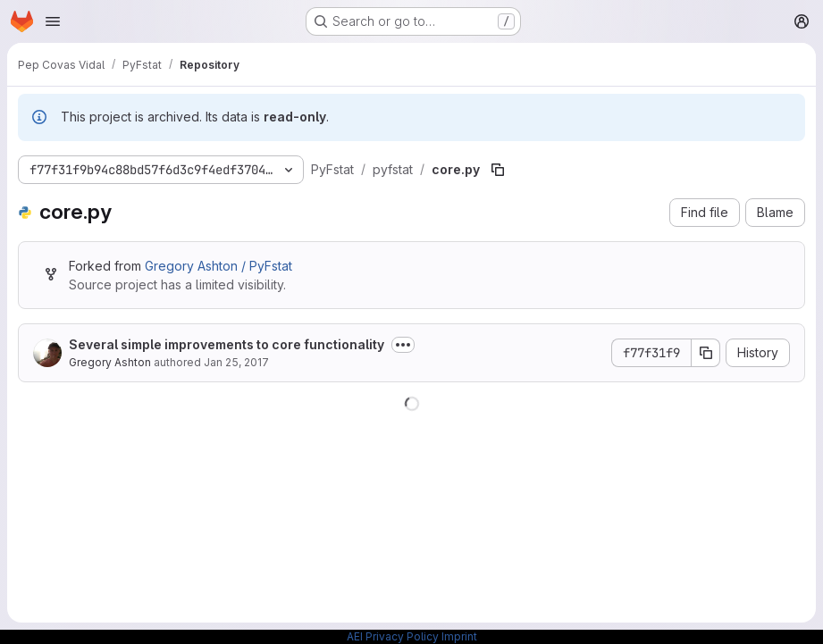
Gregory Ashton (110, 362)
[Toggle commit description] (403, 345)
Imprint (459, 636)
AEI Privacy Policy (393, 636)
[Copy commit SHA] (706, 353)
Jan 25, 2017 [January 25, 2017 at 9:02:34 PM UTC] (236, 362)
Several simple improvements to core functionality (227, 344)
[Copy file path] (498, 170)
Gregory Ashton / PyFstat (218, 266)
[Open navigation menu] (53, 21)
